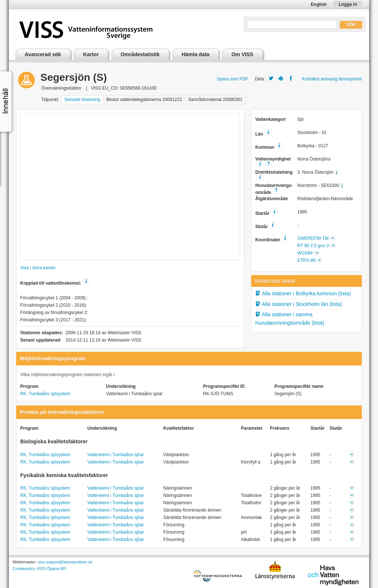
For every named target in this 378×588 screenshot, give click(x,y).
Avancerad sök (43, 54)
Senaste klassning (82, 100)
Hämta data (195, 54)
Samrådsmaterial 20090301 (215, 100)
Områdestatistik (140, 54)
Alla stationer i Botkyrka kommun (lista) (303, 293)
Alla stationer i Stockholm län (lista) (299, 304)
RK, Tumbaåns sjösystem (45, 394)
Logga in (348, 4)
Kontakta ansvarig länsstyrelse (332, 79)
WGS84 (305, 253)
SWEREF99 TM (313, 238)
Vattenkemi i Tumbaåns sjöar (116, 455)
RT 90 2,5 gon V (313, 246)
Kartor (91, 54)
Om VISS (242, 54)
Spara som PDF (233, 79)
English (319, 4)
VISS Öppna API (51, 569)
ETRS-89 (306, 260)
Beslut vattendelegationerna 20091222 (144, 100)
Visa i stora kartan (38, 268)
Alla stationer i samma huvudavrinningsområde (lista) (290, 319)
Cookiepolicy (24, 569)
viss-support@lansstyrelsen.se (65, 562)
